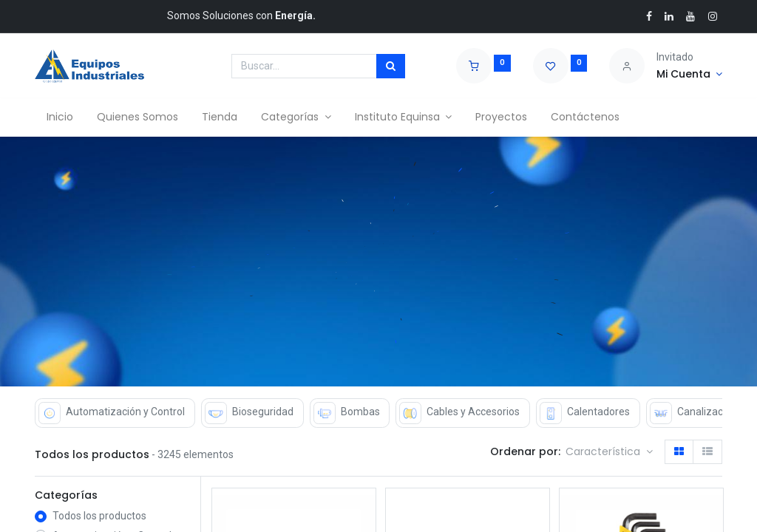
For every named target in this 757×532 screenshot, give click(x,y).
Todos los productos (99, 516)
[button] (609, 452)
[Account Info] (689, 75)
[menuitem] (60, 117)
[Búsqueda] (391, 66)
